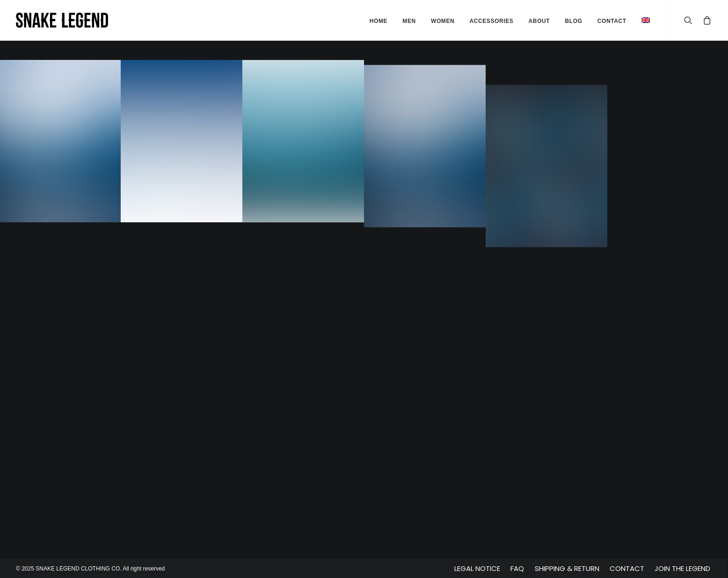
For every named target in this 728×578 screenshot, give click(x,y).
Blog (573, 21)
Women (443, 21)
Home (379, 21)
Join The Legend (682, 568)
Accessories (491, 21)
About (539, 21)
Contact (627, 568)
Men (409, 21)
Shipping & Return (567, 568)
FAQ (517, 568)
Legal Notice (477, 568)
